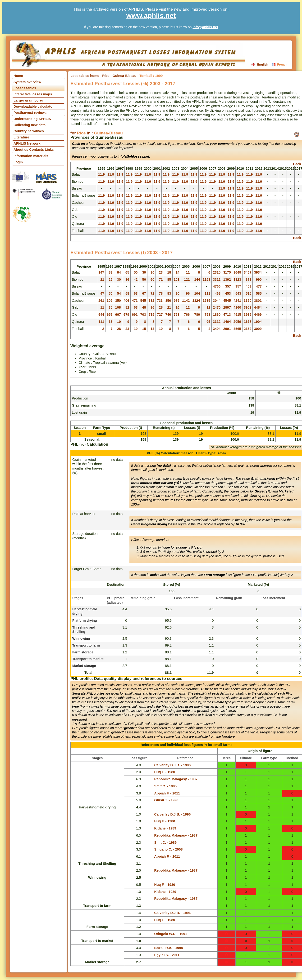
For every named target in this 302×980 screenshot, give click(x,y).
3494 (217, 329)
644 (101, 315)
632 (151, 301)
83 (110, 272)
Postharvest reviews (30, 113)
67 (144, 293)
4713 (227, 315)
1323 (237, 279)
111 (207, 293)
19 (136, 329)
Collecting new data (30, 125)
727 (160, 315)
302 (110, 301)
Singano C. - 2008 (169, 849)
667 (118, 315)
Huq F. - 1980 (165, 772)
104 (197, 293)
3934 (258, 272)
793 (207, 315)
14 (178, 272)
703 (143, 315)
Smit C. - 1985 (165, 786)
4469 (258, 315)
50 (136, 272)
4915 (237, 315)
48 (144, 307)
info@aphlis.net (205, 27)
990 (259, 279)
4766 (217, 286)
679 (126, 315)
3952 (247, 307)
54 (119, 293)
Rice (106, 76)
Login (18, 162)
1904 (258, 322)
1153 (206, 279)
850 (168, 301)
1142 (186, 301)
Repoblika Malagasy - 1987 (176, 779)
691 (135, 315)
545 (143, 301)
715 (151, 315)
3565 (237, 329)
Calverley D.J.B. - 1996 (173, 765)
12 (188, 307)
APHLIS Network (27, 143)
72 (152, 293)
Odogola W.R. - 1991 (171, 934)
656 (110, 315)
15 (144, 329)
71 (161, 279)
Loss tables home (85, 76)
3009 (258, 329)
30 (152, 272)
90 (178, 293)
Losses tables (25, 88)
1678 (247, 322)
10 (119, 322)
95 (208, 322)
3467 (247, 272)
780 (197, 315)
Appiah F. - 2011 (167, 793)
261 (101, 301)
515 (248, 293)
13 (152, 329)
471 (135, 301)
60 (152, 279)
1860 (217, 315)
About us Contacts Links (34, 150)
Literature (21, 137)
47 (102, 293)
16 (178, 307)
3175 (227, 272)
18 (169, 272)
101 (177, 279)
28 (161, 307)
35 (110, 307)
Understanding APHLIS (32, 119)
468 (218, 293)
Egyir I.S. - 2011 (167, 955)
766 (187, 315)
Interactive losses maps (33, 94)
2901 (227, 329)
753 (177, 315)
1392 (227, 279)
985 (177, 301)
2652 (247, 329)
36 (127, 279)
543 (238, 293)
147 (101, 272)
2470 (217, 307)
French (279, 64)
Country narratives (29, 131)
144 (197, 279)
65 (127, 272)
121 (187, 279)
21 (102, 279)
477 (259, 286)
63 (136, 293)
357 (228, 286)
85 (169, 279)
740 (168, 315)
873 (248, 279)
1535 (206, 301)
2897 (227, 307)
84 (119, 272)
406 (126, 301)
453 (248, 286)
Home (18, 76)
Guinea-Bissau (125, 76)
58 (127, 293)
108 (118, 307)
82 (127, 307)
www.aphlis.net (151, 16)
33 (110, 322)
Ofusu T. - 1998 (166, 800)
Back (297, 164)
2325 (217, 272)
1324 (196, 301)
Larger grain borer (28, 100)
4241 (237, 301)
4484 (258, 307)
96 (188, 293)
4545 (227, 301)
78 (161, 293)
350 (118, 301)
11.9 (101, 174)
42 (136, 279)
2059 (237, 322)
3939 (247, 315)
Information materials (31, 156)
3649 (237, 272)
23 (161, 272)
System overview (27, 82)
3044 (217, 301)
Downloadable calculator (34, 106)
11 (188, 272)
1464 (227, 322)
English (260, 64)
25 (110, 279)
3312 (217, 279)
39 (144, 272)
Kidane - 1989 (165, 828)
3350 (247, 301)
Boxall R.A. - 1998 (169, 948)
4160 (237, 307)
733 (160, 301)
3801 (258, 301)
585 (259, 293)
